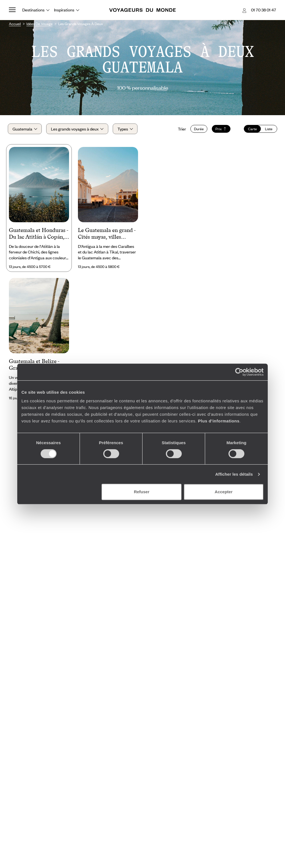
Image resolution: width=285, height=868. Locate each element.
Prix (220, 130)
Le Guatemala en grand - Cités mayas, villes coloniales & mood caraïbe (107, 235)
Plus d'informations (219, 421)
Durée (198, 130)
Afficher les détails (234, 474)
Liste (268, 130)
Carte (251, 130)
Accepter (223, 492)
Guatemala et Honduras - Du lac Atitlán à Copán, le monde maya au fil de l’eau (39, 235)
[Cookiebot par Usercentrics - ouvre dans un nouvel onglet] (239, 372)
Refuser (142, 492)
